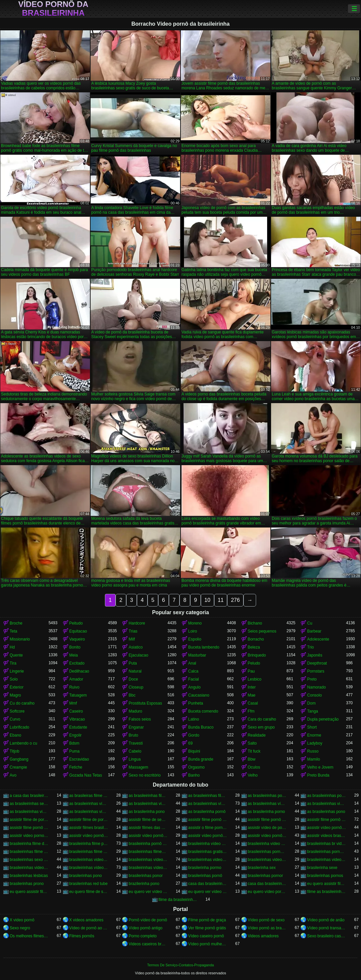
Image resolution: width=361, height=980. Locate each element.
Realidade (257, 735)
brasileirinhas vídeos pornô (89, 868)
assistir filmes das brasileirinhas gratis (148, 828)
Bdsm (74, 743)
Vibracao (77, 719)
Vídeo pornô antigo (145, 928)
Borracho (256, 639)
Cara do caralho (262, 719)
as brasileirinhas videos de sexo (327, 804)
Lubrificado (19, 727)
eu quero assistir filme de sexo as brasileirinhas (327, 884)
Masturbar (197, 655)
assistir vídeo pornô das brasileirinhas (267, 836)
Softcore (17, 711)
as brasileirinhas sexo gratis (29, 804)
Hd (12, 647)
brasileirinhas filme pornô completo (29, 852)
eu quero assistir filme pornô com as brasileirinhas (29, 892)
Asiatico (136, 647)
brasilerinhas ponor (146, 876)
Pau (251, 671)
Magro (15, 695)
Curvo (15, 719)
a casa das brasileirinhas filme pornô (29, 796)
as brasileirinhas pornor (327, 796)
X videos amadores (86, 920)
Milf (132, 639)
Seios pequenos (262, 631)
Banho (194, 775)
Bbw (252, 759)
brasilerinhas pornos (325, 876)
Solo (14, 679)
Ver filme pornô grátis (207, 928)
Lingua (135, 759)
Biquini (194, 751)
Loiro (193, 631)
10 (207, 600)
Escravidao (79, 759)
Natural (135, 671)
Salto (252, 743)
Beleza (254, 647)
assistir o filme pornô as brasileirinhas (208, 828)
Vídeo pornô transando (327, 928)
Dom (311, 703)
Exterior (16, 687)
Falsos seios (140, 719)
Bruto (133, 735)
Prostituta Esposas (145, 703)
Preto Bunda (318, 775)
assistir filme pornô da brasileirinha (267, 820)
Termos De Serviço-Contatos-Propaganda (180, 965)
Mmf (73, 703)
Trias (133, 631)
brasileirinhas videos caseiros (208, 860)
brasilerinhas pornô (205, 876)
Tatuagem (78, 695)
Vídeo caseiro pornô (206, 936)
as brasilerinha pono (147, 812)
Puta (133, 663)
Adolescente (318, 639)
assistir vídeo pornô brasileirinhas (148, 836)
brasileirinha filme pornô (89, 844)
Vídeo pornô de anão (326, 920)
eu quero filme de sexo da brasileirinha (89, 892)
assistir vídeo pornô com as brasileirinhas (208, 836)
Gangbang (19, 759)
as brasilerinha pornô (207, 812)
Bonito (75, 647)
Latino (194, 719)
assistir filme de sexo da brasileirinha (148, 820)
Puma (74, 751)
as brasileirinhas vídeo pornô (208, 804)
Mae (252, 695)
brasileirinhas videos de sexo (267, 860)
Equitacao (78, 631)
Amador (76, 679)
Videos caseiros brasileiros (148, 944)
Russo (313, 751)
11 (221, 600)
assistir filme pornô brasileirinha (208, 820)
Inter (252, 687)
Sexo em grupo (261, 727)
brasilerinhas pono (86, 876)
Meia (74, 655)
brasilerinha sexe (322, 868)
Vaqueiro (77, 639)
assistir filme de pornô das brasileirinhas (89, 820)
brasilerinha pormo (205, 868)
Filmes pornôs (82, 936)
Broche (16, 623)
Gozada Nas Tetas (86, 775)
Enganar (136, 727)
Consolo (314, 695)
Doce (133, 679)
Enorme (314, 735)
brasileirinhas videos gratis (29, 868)
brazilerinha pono (144, 884)
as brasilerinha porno (266, 812)
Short (312, 727)
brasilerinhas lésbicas (29, 876)
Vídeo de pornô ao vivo (89, 928)
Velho (253, 775)
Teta (13, 631)
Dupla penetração (323, 719)
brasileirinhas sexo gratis (29, 860)
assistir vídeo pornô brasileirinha (89, 836)
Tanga (313, 711)
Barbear (314, 631)
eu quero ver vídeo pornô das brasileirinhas (208, 892)
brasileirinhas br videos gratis (327, 844)
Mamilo (314, 759)
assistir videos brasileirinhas (327, 836)
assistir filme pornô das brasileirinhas (327, 820)
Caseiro (76, 711)
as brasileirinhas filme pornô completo (148, 796)
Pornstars (316, 671)
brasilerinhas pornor (265, 876)
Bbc (132, 695)
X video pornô (22, 920)
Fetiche (76, 767)
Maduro (135, 711)
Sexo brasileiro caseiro (327, 936)
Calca (193, 671)
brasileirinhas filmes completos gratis (148, 852)
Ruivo (74, 687)
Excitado (77, 663)
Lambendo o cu (23, 743)
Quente (16, 655)
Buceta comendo (203, 711)
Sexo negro (20, 928)
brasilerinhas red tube (88, 884)
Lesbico (255, 679)
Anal (192, 663)
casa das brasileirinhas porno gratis (208, 884)
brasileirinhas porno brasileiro (267, 852)
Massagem (138, 767)
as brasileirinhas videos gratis (29, 812)
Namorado (316, 687)
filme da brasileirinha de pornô (178, 900)
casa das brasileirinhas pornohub (267, 884)
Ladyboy (315, 743)
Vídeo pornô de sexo (266, 920)
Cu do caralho (22, 703)
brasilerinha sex (262, 868)
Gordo (194, 735)
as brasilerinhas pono (326, 812)
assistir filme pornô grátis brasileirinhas (29, 828)
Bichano (255, 623)
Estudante (78, 727)
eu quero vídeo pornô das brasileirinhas (267, 892)
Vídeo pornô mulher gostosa (208, 944)
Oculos (254, 767)
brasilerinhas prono (27, 884)
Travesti (136, 743)
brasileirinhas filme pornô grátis (89, 852)
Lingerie (17, 671)
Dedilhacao (79, 671)
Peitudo (76, 623)
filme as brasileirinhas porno (327, 892)
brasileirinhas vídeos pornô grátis (148, 868)
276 (235, 600)
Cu (310, 623)
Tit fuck (254, 751)
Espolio (195, 639)
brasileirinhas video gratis (89, 860)
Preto (312, 679)
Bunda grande (201, 759)
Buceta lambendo (204, 647)
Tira (13, 663)
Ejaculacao (138, 655)
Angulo (194, 687)
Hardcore (137, 623)
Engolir (75, 735)
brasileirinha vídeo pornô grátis (267, 844)
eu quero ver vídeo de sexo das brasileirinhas (148, 892)
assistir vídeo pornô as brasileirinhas (327, 828)
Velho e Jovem (320, 767)
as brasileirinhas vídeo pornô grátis (267, 804)
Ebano (15, 735)
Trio (310, 647)
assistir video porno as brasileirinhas (29, 836)
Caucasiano (199, 695)
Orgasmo (196, 767)
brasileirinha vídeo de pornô (208, 844)
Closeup (136, 687)
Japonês (315, 655)
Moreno (195, 623)
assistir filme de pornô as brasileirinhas (29, 820)
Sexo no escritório (145, 775)
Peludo (254, 663)
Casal (253, 703)
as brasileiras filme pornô (89, 796)
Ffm (251, 711)
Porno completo (143, 936)
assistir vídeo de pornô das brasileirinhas (267, 828)
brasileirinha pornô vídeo (148, 844)
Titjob (14, 751)
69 (190, 743)
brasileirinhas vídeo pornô (148, 860)
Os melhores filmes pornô (29, 936)
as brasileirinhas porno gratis (267, 796)
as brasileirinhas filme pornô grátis (208, 796)
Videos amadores (263, 936)
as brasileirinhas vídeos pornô (89, 812)
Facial (193, 679)
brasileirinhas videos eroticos (327, 860)
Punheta (196, 703)
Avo (13, 775)
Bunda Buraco (201, 727)
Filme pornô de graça (207, 920)
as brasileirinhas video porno (148, 804)
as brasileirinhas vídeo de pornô (89, 804)
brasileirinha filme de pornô (29, 844)
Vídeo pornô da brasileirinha (53, 9)
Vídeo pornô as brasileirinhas (267, 928)
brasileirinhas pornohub (327, 852)
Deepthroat (317, 663)
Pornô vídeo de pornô (148, 920)
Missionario (20, 639)
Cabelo (135, 751)
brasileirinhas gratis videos (208, 852)
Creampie (18, 767)
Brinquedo (257, 655)
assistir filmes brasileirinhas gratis (89, 828)
